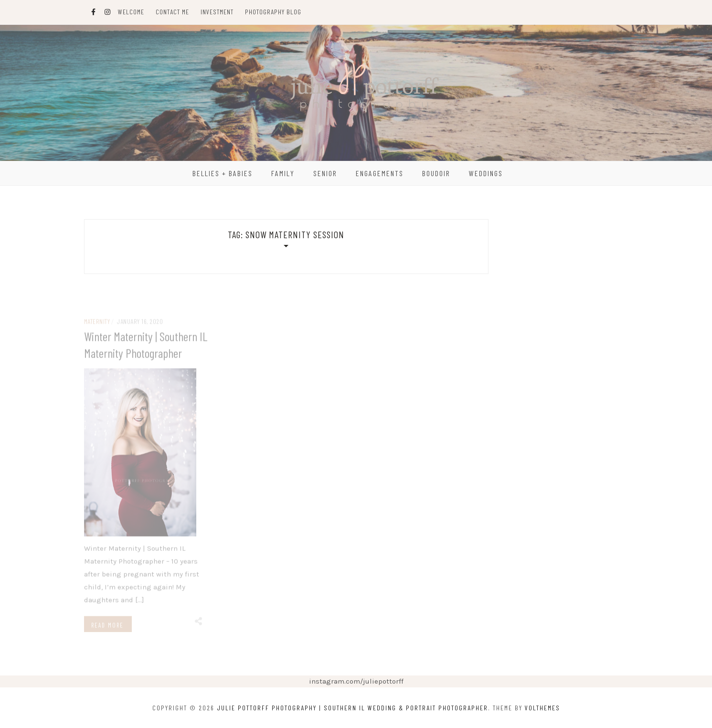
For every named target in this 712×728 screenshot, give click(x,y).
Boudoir (436, 173)
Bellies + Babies (223, 173)
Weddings (486, 173)
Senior (325, 173)
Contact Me (172, 12)
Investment (217, 12)
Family (283, 173)
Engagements (380, 173)
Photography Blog (273, 12)
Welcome (131, 12)
